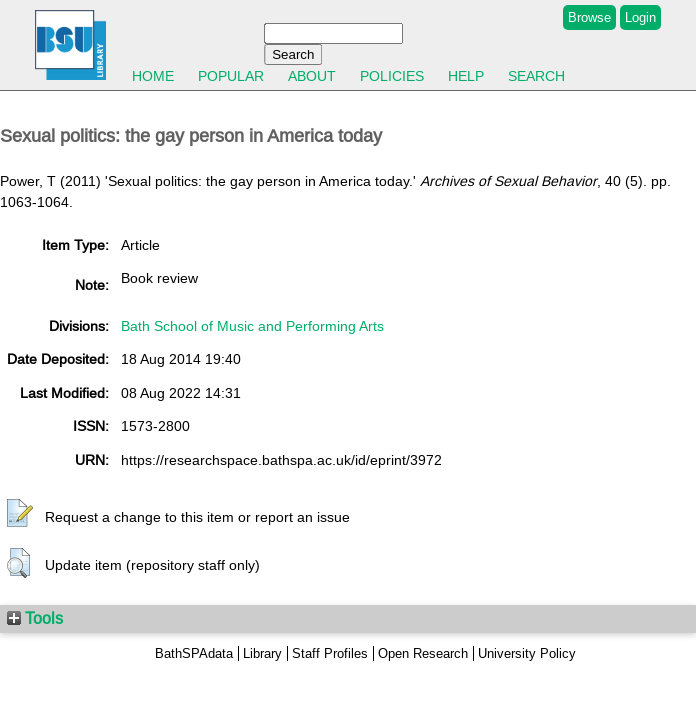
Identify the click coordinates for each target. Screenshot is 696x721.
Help (466, 76)
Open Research (423, 653)
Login (640, 17)
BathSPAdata (194, 653)
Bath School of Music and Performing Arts (252, 326)
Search (536, 76)
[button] (20, 514)
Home (153, 76)
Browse (589, 17)
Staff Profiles (330, 653)
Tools (35, 618)
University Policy (527, 653)
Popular (231, 76)
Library (262, 653)
